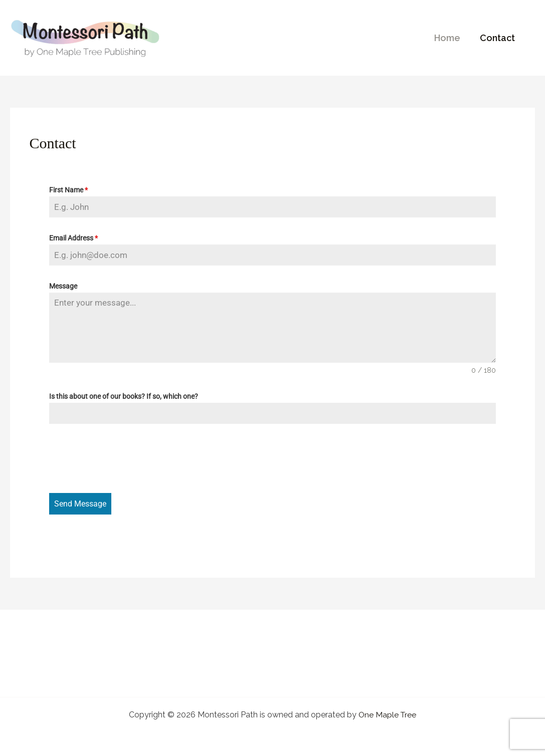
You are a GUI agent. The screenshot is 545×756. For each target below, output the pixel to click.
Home (450, 38)
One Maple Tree (388, 713)
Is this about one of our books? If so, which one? (124, 396)
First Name (68, 190)
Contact (498, 38)
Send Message (80, 504)
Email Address (73, 238)
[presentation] (125, 458)
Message (63, 286)
